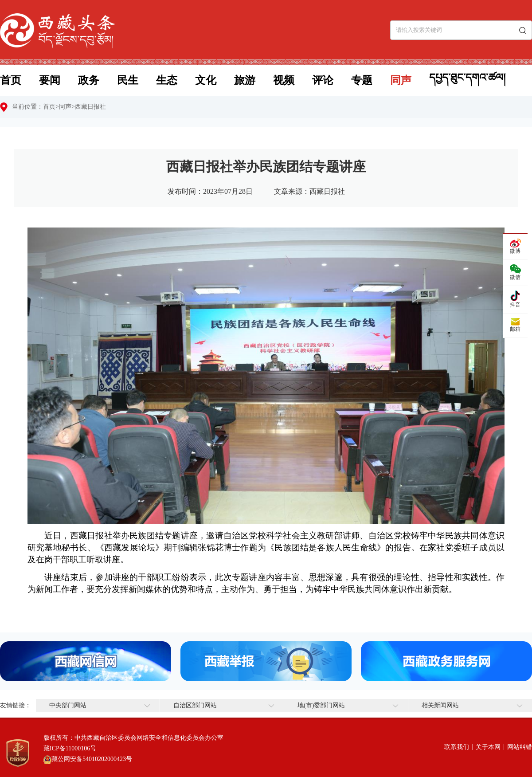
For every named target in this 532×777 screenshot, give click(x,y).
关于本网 (488, 747)
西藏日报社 (90, 107)
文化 (206, 80)
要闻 (50, 80)
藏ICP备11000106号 (70, 748)
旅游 (245, 80)
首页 (11, 80)
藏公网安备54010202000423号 (92, 759)
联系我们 (457, 747)
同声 (401, 80)
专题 (362, 80)
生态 (167, 80)
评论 (323, 80)
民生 (128, 80)
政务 (89, 80)
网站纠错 (520, 747)
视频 (284, 80)
